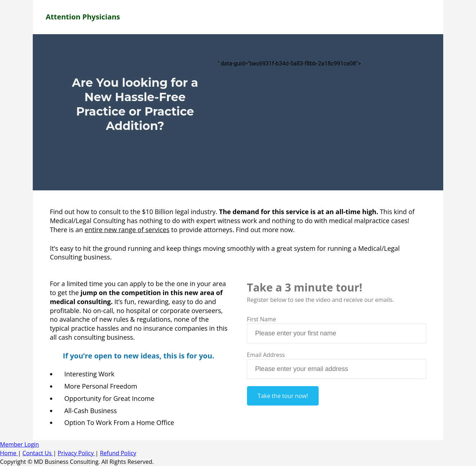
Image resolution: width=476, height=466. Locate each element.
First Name (262, 319)
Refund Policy (118, 453)
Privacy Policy (76, 453)
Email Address (266, 355)
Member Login (19, 444)
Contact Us (38, 453)
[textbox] (337, 333)
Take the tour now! (283, 396)
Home (9, 453)
